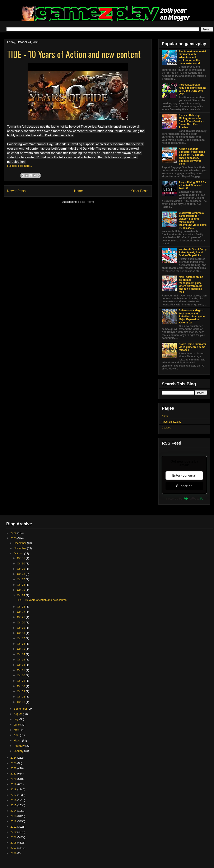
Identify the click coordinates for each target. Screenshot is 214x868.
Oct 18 (21, 633)
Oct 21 (21, 617)
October (19, 553)
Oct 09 (21, 681)
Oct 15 (21, 649)
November (20, 548)
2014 (14, 811)
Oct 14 (21, 654)
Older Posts (140, 191)
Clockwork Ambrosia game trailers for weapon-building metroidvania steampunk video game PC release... (193, 221)
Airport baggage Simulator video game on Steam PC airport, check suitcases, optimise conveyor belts (192, 156)
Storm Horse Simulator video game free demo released (193, 347)
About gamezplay (171, 422)
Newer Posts (16, 191)
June (17, 725)
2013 (14, 816)
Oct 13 (21, 660)
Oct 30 (21, 563)
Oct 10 (21, 675)
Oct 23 (21, 607)
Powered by (184, 499)
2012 (14, 821)
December (20, 543)
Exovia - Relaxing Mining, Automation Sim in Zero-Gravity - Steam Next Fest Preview (191, 121)
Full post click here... (20, 166)
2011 (14, 827)
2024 (14, 758)
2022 (14, 768)
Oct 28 (21, 574)
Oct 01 (21, 702)
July (17, 719)
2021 (14, 774)
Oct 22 (21, 612)
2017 (14, 795)
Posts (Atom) (86, 202)
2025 (14, 538)
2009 (14, 837)
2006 (14, 853)
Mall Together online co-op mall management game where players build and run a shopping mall (191, 285)
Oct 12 (21, 665)
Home (79, 191)
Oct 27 (21, 579)
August (18, 714)
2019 (14, 784)
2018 (14, 789)
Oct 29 (21, 569)
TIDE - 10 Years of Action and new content (74, 54)
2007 (14, 848)
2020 (14, 779)
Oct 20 (21, 622)
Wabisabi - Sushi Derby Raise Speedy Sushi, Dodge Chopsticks (193, 252)
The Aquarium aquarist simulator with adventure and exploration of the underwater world (192, 57)
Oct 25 (21, 590)
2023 (14, 763)
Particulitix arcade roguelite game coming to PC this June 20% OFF (193, 89)
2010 (14, 832)
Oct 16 (21, 644)
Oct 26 (21, 585)
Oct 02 (21, 697)
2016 (14, 800)
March (18, 740)
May (17, 730)
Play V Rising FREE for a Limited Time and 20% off (193, 185)
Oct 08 (21, 686)
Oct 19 (21, 628)
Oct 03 (21, 691)
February (20, 746)
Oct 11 (21, 670)
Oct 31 (21, 558)
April (17, 735)
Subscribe (184, 486)
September (21, 709)
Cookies (166, 428)
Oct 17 (21, 638)
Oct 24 (21, 595)
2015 (14, 805)
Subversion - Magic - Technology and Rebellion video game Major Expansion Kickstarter (192, 317)
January (19, 751)
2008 (14, 843)
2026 (14, 533)
